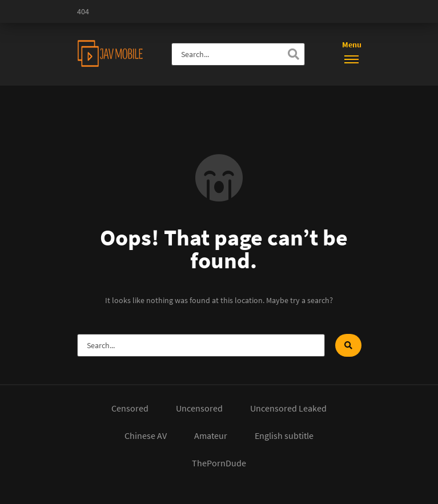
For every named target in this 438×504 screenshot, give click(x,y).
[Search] (294, 54)
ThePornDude (219, 463)
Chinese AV (146, 436)
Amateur (211, 436)
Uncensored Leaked (288, 408)
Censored (130, 408)
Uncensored (199, 408)
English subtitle (284, 436)
